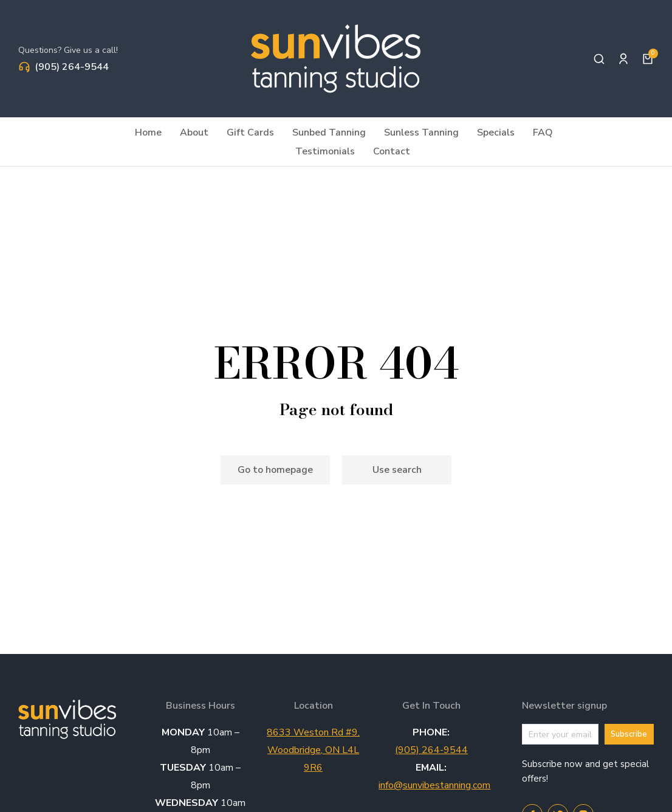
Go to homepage (275, 470)
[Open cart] (648, 59)
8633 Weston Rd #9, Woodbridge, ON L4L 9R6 (313, 750)
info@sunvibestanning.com (434, 785)
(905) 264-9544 (72, 67)
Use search (397, 470)
